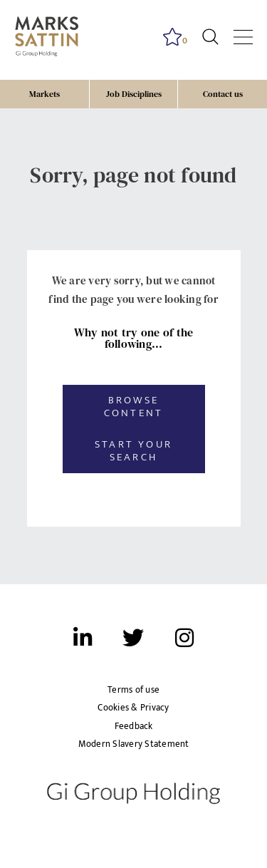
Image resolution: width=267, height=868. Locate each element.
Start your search (133, 451)
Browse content (133, 407)
